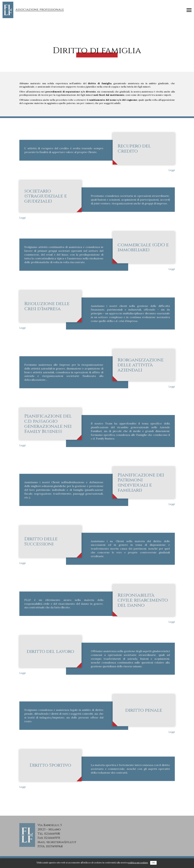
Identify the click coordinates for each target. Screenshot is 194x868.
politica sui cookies (138, 863)
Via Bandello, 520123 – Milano (50, 827)
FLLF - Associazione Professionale (34, 10)
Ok (153, 863)
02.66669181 (52, 834)
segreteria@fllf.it (61, 842)
